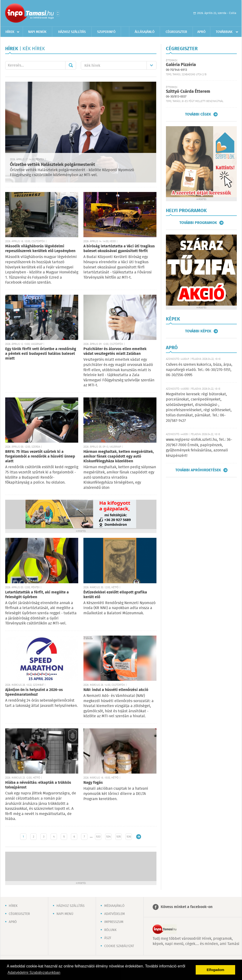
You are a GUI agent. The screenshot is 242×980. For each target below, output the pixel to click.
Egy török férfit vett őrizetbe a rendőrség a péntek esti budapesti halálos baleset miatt (41, 354)
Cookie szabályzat (119, 946)
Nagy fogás (93, 783)
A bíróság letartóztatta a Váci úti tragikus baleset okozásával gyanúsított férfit (119, 249)
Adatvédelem (115, 914)
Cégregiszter (176, 32)
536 (129, 837)
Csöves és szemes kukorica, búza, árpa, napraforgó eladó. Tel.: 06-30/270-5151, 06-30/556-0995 (199, 370)
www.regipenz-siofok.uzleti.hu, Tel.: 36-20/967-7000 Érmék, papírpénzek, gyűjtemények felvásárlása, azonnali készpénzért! (199, 448)
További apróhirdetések (198, 470)
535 (119, 837)
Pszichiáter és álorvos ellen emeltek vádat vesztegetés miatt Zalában (115, 351)
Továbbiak (224, 32)
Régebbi (139, 837)
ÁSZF (108, 938)
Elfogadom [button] (216, 970)
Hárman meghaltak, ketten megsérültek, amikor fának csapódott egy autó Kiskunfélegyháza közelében (119, 457)
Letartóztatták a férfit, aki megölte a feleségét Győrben (37, 595)
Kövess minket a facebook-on (187, 907)
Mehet (71, 65)
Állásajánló (145, 32)
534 (108, 837)
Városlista (58, 13)
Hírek (10, 32)
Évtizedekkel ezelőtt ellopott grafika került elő (115, 595)
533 (98, 837)
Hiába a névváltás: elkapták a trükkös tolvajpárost (38, 785)
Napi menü (65, 914)
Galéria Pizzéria (181, 65)
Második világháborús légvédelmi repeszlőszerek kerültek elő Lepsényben (40, 249)
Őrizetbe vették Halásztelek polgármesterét (52, 165)
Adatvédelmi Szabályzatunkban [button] (34, 973)
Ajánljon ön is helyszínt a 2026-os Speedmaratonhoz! (34, 692)
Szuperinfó (106, 32)
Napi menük (37, 32)
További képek (198, 331)
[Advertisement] (81, 866)
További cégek (198, 114)
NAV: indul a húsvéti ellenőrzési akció (116, 690)
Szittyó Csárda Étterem (188, 92)
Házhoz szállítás (72, 32)
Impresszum (114, 922)
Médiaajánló (114, 906)
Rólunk (110, 930)
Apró (201, 32)
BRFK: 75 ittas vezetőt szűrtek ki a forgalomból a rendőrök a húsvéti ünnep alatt (40, 457)
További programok (198, 223)
